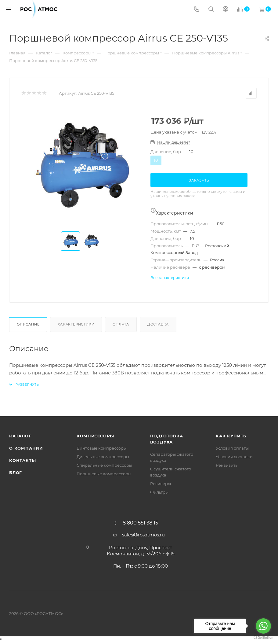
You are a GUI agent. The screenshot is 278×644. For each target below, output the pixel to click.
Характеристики (76, 324)
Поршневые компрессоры (104, 474)
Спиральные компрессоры (104, 465)
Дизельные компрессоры (103, 457)
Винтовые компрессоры (102, 448)
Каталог (20, 436)
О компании (26, 448)
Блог (16, 473)
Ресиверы (161, 484)
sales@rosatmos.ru (143, 535)
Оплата (121, 324)
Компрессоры (95, 436)
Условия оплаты (232, 448)
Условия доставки (234, 457)
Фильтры (159, 492)
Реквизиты (227, 465)
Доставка (158, 324)
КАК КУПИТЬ (231, 436)
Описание (28, 324)
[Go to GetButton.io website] (263, 638)
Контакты (22, 460)
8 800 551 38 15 (140, 523)
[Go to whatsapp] (263, 626)
